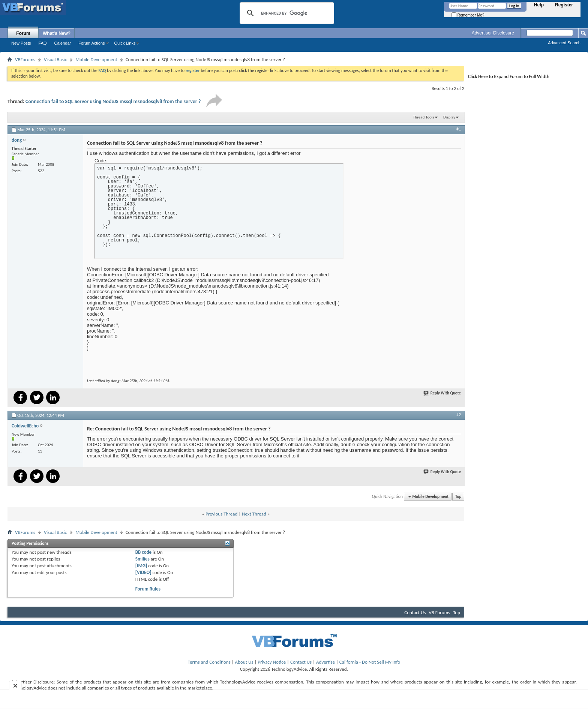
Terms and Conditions (209, 662)
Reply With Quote (442, 393)
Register (564, 5)
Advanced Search (564, 43)
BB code (143, 552)
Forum (23, 33)
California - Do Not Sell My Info (370, 662)
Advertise (325, 662)
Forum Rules (148, 589)
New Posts (21, 43)
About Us (244, 662)
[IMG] (141, 566)
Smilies (142, 559)
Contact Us (415, 612)
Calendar (63, 43)
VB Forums (439, 612)
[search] (286, 13)
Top (458, 497)
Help (539, 5)
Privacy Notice (272, 662)
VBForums (25, 59)
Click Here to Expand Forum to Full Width (509, 76)
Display (449, 117)
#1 (459, 129)
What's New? (57, 33)
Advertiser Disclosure (493, 33)
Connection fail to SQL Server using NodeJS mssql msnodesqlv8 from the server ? (113, 101)
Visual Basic (55, 59)
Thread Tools (424, 117)
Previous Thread (221, 514)
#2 (459, 415)
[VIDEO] (143, 572)
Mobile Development (96, 59)
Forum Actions (91, 43)
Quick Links (125, 43)
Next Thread (254, 514)
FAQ (43, 43)
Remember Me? (468, 15)
